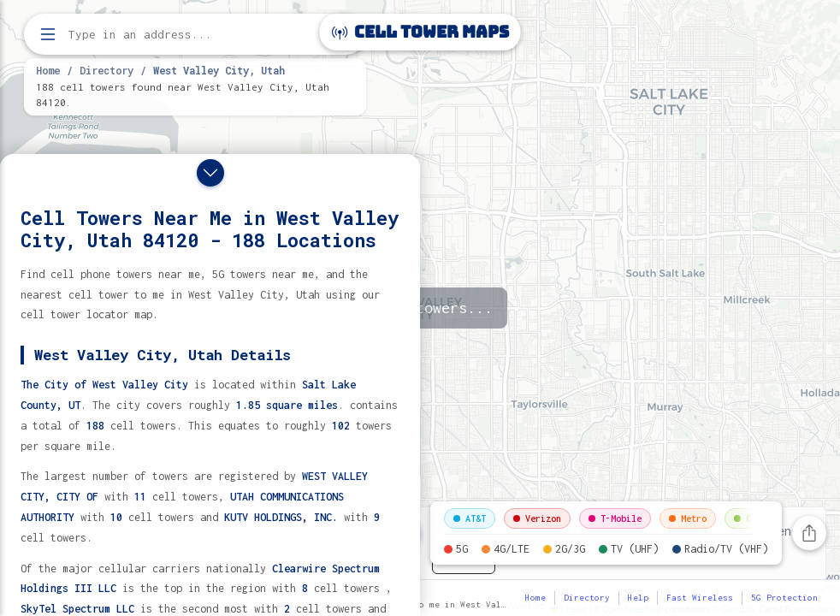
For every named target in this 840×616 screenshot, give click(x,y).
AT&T (470, 518)
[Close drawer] (210, 173)
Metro (688, 518)
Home (48, 70)
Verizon (537, 518)
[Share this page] (809, 533)
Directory (106, 70)
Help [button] (638, 598)
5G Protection (784, 598)
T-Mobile (615, 518)
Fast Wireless (700, 598)
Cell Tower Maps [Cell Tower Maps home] (420, 32)
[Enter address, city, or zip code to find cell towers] (197, 35)
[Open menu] (48, 34)
